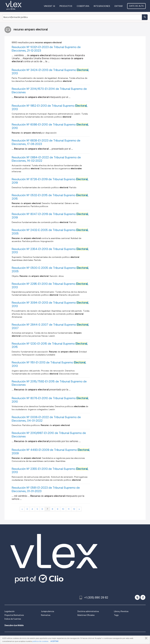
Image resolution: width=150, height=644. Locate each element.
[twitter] (137, 597)
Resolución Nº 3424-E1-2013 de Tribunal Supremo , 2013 (50, 72)
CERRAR (146, 638)
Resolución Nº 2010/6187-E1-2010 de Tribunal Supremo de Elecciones (49, 435)
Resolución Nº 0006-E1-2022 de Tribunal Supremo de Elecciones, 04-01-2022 (46, 419)
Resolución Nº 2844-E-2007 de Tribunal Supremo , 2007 (50, 326)
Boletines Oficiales (86, 615)
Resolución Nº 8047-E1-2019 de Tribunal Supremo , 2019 (50, 216)
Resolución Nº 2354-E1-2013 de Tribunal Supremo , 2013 (50, 251)
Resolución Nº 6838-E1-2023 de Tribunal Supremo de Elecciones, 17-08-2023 (46, 142)
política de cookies (40, 641)
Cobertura (83, 6)
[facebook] (143, 597)
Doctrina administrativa (88, 611)
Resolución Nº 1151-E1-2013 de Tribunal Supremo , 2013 (49, 364)
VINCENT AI (49, 6)
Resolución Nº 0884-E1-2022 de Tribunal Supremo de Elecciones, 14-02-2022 (46, 159)
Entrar (119, 6)
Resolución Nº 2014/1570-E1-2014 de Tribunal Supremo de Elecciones (49, 91)
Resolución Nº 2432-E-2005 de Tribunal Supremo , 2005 (50, 232)
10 (63, 509)
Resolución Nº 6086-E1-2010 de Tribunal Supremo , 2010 (50, 126)
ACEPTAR (54, 641)
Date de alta (136, 6)
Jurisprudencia (48, 611)
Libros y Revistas (121, 611)
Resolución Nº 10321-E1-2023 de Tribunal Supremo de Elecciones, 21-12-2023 (46, 49)
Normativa (46, 615)
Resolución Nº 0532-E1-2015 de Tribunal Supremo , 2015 (50, 197)
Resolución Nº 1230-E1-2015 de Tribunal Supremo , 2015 (50, 345)
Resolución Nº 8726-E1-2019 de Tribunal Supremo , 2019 (50, 181)
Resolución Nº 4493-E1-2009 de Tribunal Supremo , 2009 (51, 452)
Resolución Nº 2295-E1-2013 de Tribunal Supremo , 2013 (50, 286)
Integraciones (102, 6)
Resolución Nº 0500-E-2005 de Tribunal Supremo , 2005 (50, 270)
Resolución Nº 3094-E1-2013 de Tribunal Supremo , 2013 (50, 304)
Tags (116, 615)
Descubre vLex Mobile (14, 625)
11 (69, 509)
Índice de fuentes (13, 619)
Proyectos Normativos (14, 615)
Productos (66, 6)
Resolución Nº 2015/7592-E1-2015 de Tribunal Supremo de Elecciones (49, 383)
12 (74, 509)
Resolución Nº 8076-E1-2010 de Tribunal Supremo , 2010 (50, 400)
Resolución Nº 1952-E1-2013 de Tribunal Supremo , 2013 (50, 107)
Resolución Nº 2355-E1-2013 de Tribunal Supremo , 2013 (50, 471)
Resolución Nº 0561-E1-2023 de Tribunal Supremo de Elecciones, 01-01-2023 (46, 489)
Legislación (10, 611)
